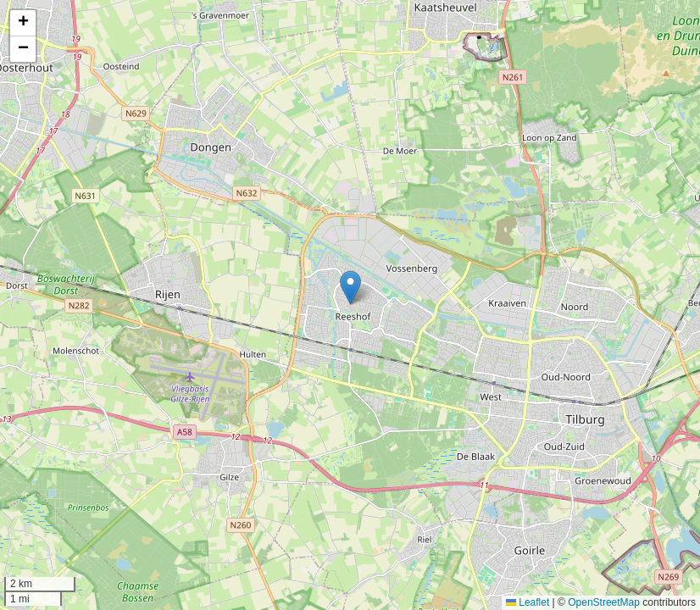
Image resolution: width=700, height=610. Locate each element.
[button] (350, 288)
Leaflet (528, 602)
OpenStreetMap (604, 602)
